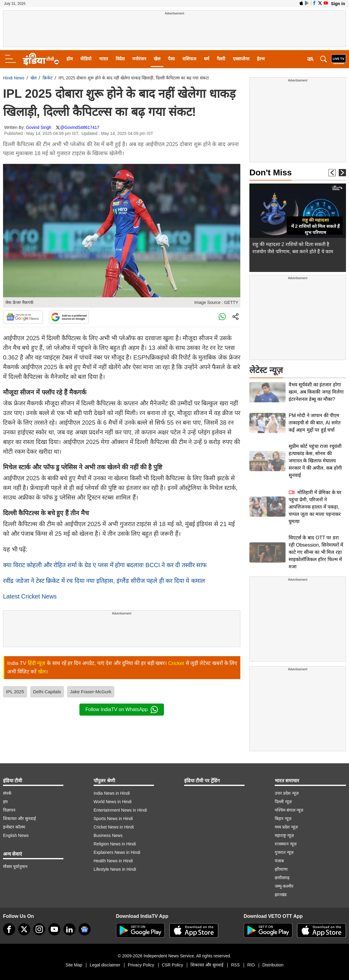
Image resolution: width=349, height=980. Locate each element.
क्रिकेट (48, 78)
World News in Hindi (113, 802)
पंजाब (279, 861)
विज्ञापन (9, 810)
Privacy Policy (141, 965)
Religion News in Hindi (115, 844)
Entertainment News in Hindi (120, 810)
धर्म (207, 59)
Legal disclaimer (105, 965)
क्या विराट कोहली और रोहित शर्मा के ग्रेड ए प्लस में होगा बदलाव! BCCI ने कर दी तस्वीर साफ (105, 565)
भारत (104, 59)
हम (5, 802)
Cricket (176, 663)
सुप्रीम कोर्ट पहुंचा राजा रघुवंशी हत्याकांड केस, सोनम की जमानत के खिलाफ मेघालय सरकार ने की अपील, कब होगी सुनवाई (315, 461)
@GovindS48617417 (80, 127)
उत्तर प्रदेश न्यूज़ (287, 793)
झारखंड (281, 895)
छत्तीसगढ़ (282, 878)
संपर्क (7, 793)
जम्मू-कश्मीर (284, 886)
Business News (108, 835)
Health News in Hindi (113, 861)
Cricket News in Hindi (114, 827)
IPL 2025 (15, 692)
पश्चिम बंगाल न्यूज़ (289, 810)
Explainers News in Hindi (117, 852)
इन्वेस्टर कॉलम (14, 827)
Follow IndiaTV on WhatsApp (122, 710)
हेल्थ (261, 59)
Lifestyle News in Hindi (115, 869)
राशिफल (189, 59)
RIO (251, 965)
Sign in (338, 4)
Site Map (74, 965)
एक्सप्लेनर (241, 59)
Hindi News (14, 78)
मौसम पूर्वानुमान (15, 867)
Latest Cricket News (30, 596)
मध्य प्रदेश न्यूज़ (286, 827)
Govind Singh (39, 127)
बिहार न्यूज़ (283, 819)
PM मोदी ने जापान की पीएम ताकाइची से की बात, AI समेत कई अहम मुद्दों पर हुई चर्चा (315, 423)
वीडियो (86, 59)
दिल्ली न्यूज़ (283, 802)
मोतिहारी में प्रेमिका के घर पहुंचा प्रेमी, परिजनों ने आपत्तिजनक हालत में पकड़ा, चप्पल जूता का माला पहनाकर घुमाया (315, 507)
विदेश (120, 59)
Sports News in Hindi (113, 819)
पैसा (171, 59)
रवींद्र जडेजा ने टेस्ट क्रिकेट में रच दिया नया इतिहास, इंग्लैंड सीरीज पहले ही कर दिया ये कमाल (104, 581)
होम (70, 59)
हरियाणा (281, 869)
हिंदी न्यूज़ (37, 663)
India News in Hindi (112, 793)
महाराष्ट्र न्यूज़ (284, 835)
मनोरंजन (139, 59)
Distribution (273, 965)
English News (16, 835)
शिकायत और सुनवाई (19, 819)
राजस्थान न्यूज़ (286, 844)
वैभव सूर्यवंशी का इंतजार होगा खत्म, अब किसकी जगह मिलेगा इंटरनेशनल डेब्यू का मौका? (316, 392)
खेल (157, 59)
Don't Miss (271, 172)
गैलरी (221, 59)
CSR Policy (173, 965)
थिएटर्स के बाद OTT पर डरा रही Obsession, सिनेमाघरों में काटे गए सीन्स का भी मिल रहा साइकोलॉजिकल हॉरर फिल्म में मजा (316, 552)
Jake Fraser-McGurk (91, 692)
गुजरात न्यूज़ (284, 852)
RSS (235, 965)
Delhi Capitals (47, 692)
